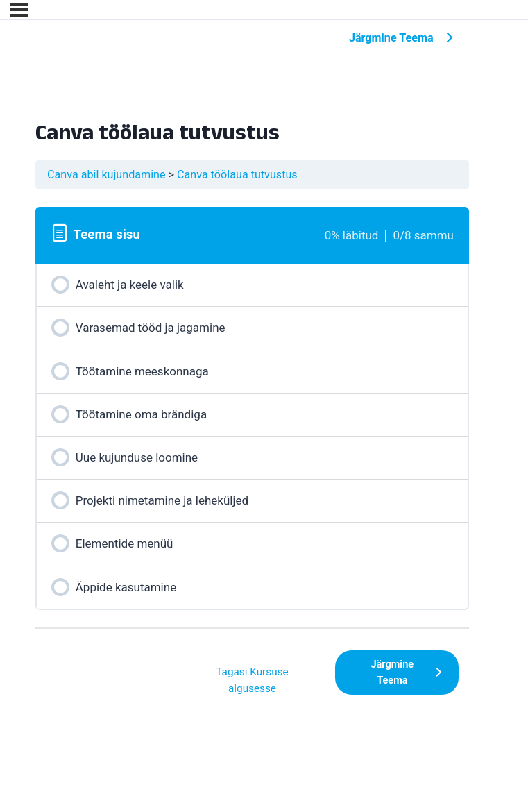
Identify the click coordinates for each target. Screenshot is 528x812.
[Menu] (19, 10)
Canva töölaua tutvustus (237, 175)
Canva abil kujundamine (107, 175)
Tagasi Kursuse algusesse (252, 680)
